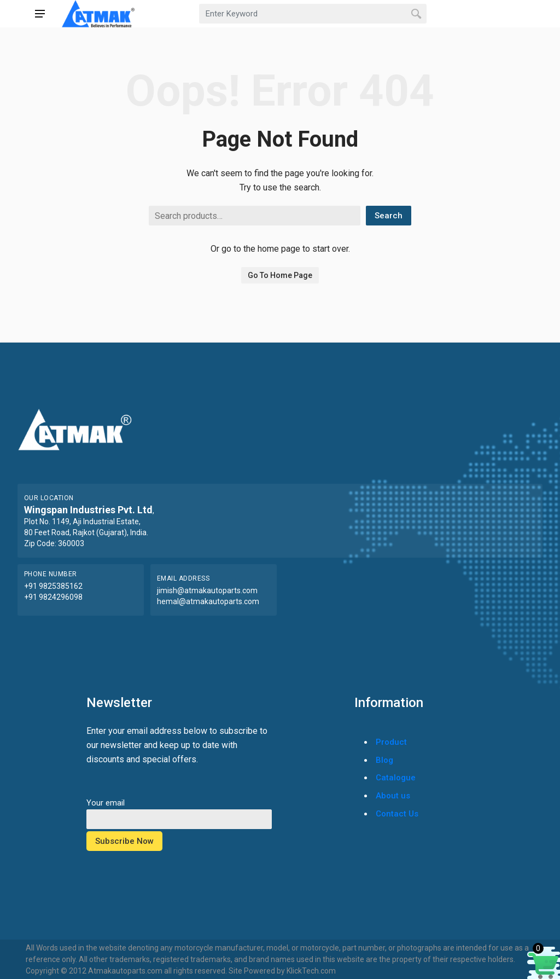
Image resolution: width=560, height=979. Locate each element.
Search (389, 216)
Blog (384, 760)
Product (391, 742)
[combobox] (313, 14)
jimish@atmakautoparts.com (207, 590)
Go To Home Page (280, 275)
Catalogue (396, 778)
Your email (179, 811)
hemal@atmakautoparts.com (208, 601)
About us (393, 796)
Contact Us (397, 814)
